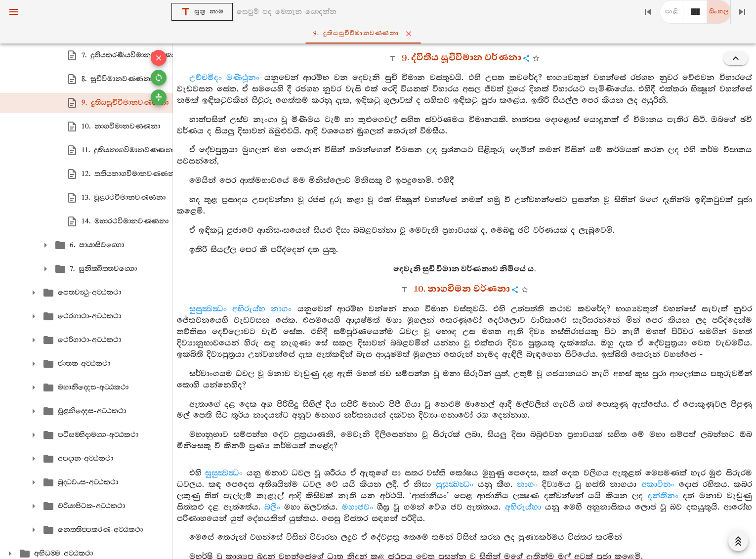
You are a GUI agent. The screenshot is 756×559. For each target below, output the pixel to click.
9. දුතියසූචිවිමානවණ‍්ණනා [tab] (380, 34)
